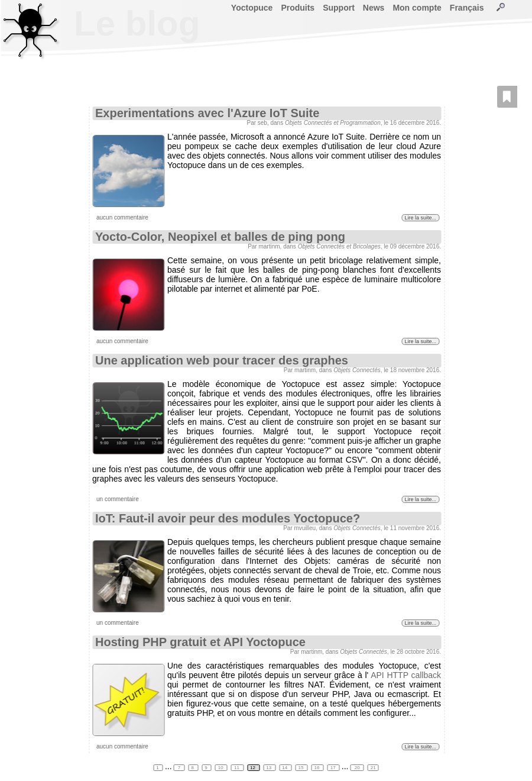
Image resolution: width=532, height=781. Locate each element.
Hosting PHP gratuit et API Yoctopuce (200, 642)
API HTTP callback (406, 675)
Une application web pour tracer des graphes (222, 360)
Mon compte (417, 8)
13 (269, 768)
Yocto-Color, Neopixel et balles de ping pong (220, 237)
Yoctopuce (252, 8)
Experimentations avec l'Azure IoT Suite (207, 113)
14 (285, 768)
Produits (298, 8)
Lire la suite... (420, 218)
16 (318, 768)
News (374, 8)
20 (357, 768)
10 (221, 768)
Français (467, 8)
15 (301, 768)
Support (339, 8)
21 (373, 768)
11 (237, 768)
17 (334, 768)
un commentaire (118, 499)
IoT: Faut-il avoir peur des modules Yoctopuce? (228, 518)
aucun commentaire (122, 217)
